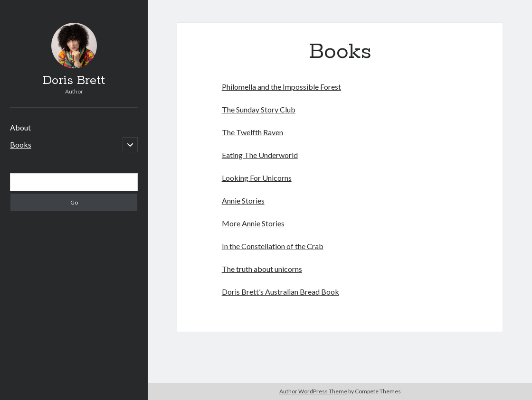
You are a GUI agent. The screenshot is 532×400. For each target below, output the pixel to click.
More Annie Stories (253, 223)
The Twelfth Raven (252, 132)
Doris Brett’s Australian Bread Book (280, 292)
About (20, 127)
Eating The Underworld (260, 155)
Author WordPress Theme (313, 391)
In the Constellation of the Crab (273, 246)
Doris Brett (74, 81)
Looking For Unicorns (257, 178)
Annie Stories (243, 200)
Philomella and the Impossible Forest (281, 87)
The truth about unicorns (262, 269)
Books (21, 144)
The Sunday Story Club (259, 109)
